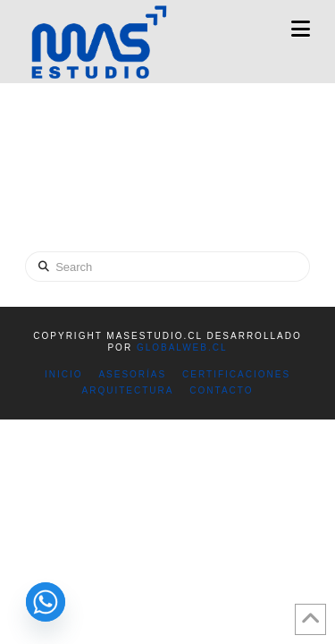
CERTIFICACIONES (236, 374)
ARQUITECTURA (128, 390)
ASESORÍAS (132, 374)
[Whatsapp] (46, 602)
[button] (301, 29)
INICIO (64, 374)
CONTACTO (221, 390)
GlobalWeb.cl (182, 347)
